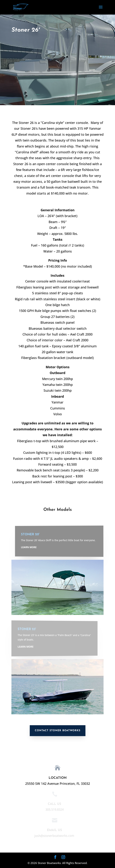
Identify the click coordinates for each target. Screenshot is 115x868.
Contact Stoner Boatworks (58, 731)
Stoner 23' (26, 629)
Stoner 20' (35, 535)
